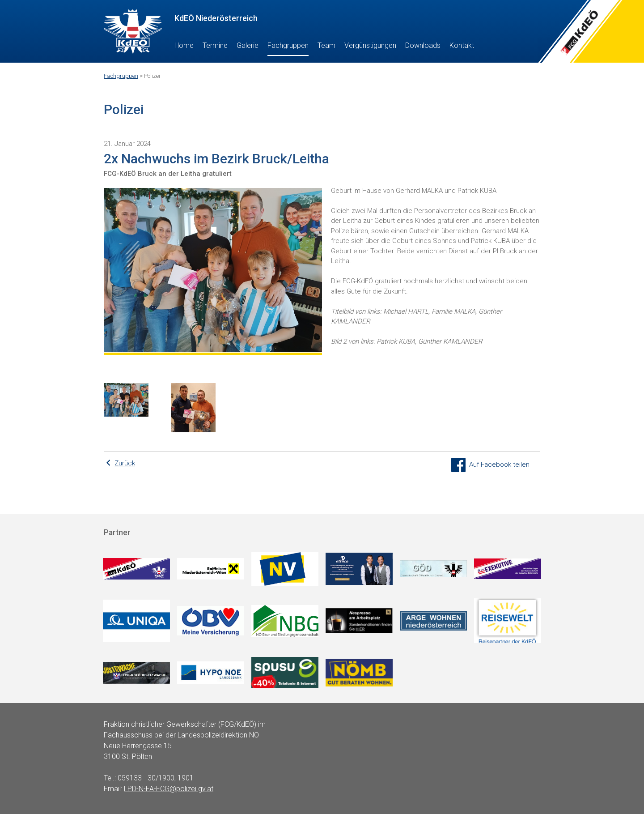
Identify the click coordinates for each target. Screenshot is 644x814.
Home (184, 45)
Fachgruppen (288, 45)
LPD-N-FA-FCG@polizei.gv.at (169, 789)
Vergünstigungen (370, 45)
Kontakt (462, 45)
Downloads (423, 45)
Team (326, 45)
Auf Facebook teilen (490, 465)
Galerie (248, 45)
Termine (215, 45)
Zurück (125, 463)
